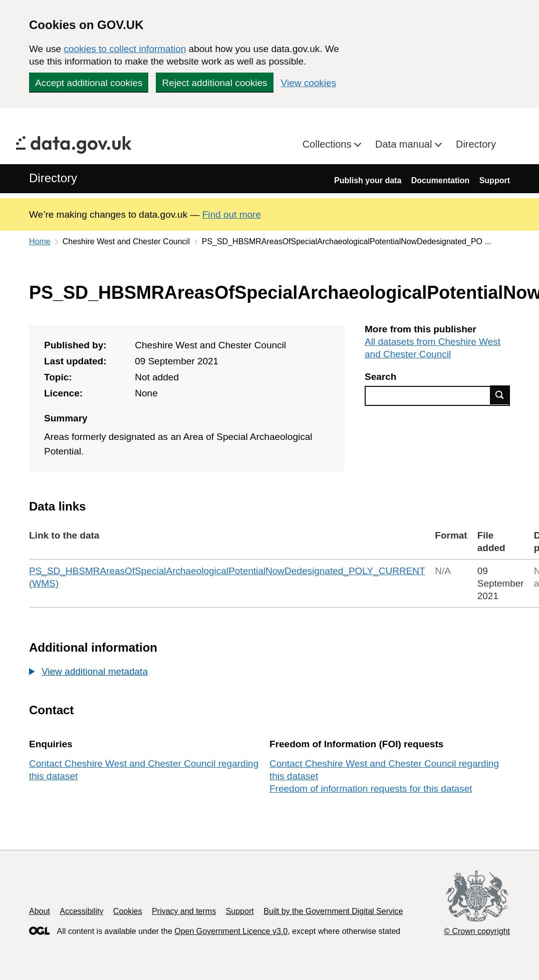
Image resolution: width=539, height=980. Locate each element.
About (40, 911)
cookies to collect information (125, 49)
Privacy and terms (184, 911)
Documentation (440, 180)
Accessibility (81, 911)
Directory (476, 144)
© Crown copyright (477, 931)
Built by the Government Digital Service (333, 911)
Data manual (405, 144)
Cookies (128, 911)
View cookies (309, 83)
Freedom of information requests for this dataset (371, 789)
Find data (500, 395)
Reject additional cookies (214, 83)
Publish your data (368, 180)
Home (40, 241)
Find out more (232, 214)
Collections (328, 144)
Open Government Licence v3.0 (231, 931)
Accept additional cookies (89, 83)
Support (495, 180)
